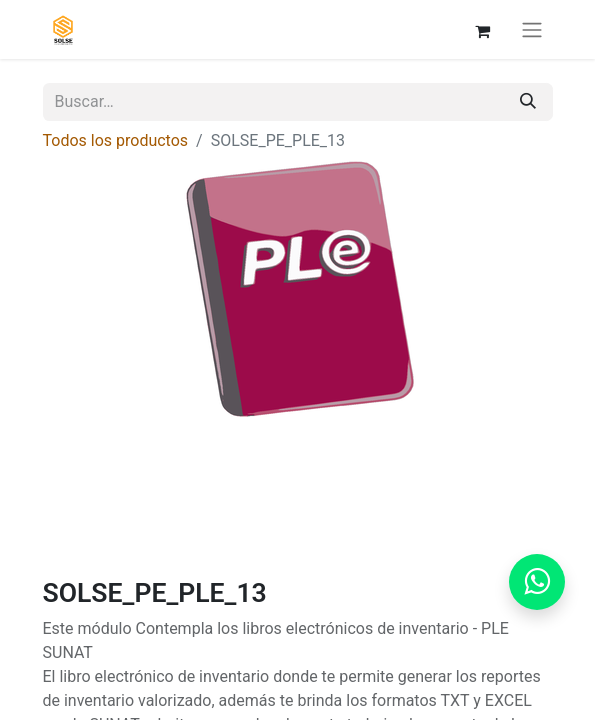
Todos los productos (116, 140)
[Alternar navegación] (532, 29)
